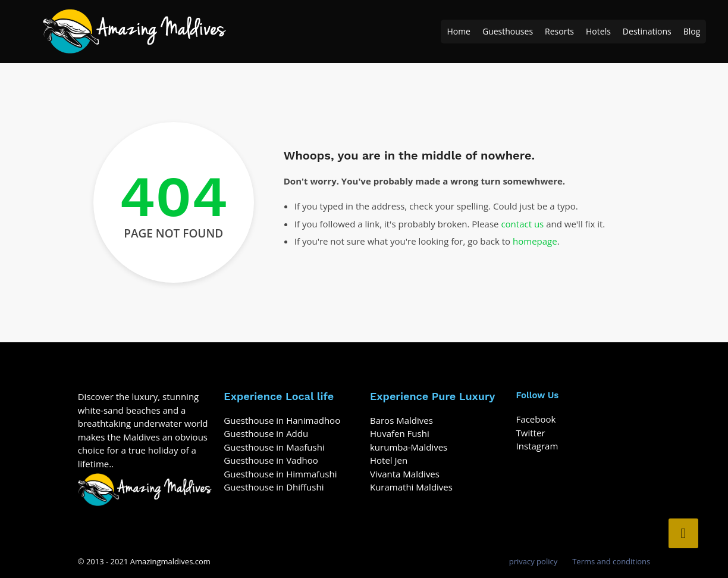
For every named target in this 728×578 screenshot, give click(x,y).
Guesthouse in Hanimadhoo (282, 420)
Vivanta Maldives (405, 474)
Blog (692, 31)
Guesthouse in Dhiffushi (274, 487)
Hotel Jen (389, 460)
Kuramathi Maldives (411, 487)
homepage (535, 241)
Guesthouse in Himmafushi (280, 474)
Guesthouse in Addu (266, 433)
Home (459, 31)
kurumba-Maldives (409, 447)
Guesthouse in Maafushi (274, 447)
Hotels (598, 31)
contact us (522, 224)
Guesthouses (508, 31)
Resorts (559, 31)
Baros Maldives (401, 420)
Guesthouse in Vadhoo (271, 460)
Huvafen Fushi (400, 433)
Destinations (647, 31)
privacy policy (533, 561)
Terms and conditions (611, 561)
